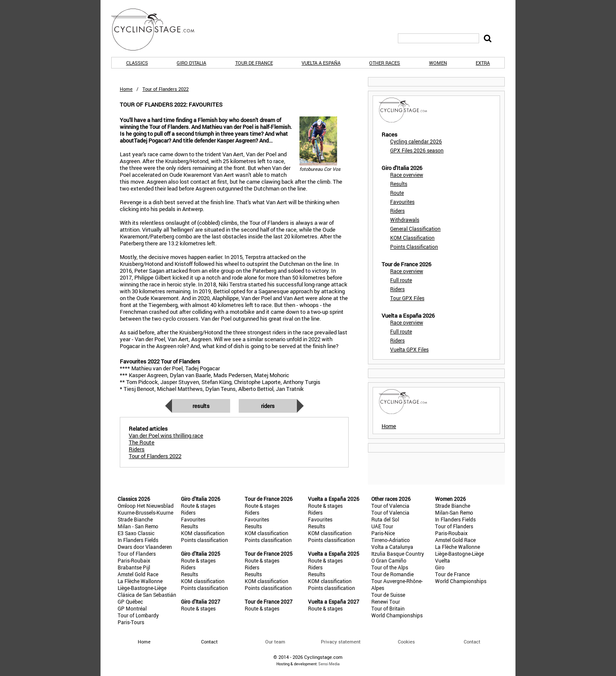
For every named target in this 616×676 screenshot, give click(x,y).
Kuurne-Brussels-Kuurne (145, 512)
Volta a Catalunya (392, 547)
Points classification (204, 540)
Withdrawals (405, 220)
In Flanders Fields (138, 540)
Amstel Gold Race (138, 574)
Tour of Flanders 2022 (155, 456)
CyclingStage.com (158, 30)
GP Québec (130, 602)
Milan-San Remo (454, 512)
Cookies (406, 642)
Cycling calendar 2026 (416, 141)
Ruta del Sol (385, 519)
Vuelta (443, 560)
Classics (137, 63)
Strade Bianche (135, 519)
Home (126, 89)
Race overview (407, 175)
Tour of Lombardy (138, 615)
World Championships (397, 615)
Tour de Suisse (388, 595)
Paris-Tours (131, 622)
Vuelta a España (321, 63)
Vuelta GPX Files (409, 349)
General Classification (415, 229)
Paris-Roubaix (134, 560)
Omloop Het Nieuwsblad (146, 506)
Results (201, 406)
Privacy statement (341, 642)
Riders (268, 406)
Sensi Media (329, 664)
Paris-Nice (383, 533)
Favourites (402, 202)
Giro (440, 567)
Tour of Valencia (390, 506)
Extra (483, 63)
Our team (275, 642)
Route (397, 193)
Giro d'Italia (191, 63)
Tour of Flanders (137, 554)
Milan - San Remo (138, 526)
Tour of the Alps (390, 567)
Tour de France (254, 63)
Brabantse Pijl (134, 567)
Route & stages (198, 506)
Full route (401, 280)
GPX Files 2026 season (417, 150)
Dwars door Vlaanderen (145, 547)
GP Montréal (132, 608)
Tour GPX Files (407, 298)
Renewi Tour (386, 602)
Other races (385, 63)
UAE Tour (382, 526)
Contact (472, 642)
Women (438, 63)
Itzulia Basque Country (398, 554)
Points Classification (414, 247)
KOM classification (203, 533)
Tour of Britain (388, 608)
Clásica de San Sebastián (147, 595)
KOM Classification (412, 238)
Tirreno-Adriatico (391, 540)
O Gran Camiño (389, 560)
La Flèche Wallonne (140, 581)
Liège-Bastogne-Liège (142, 588)
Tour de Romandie (392, 574)
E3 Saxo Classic (136, 533)
